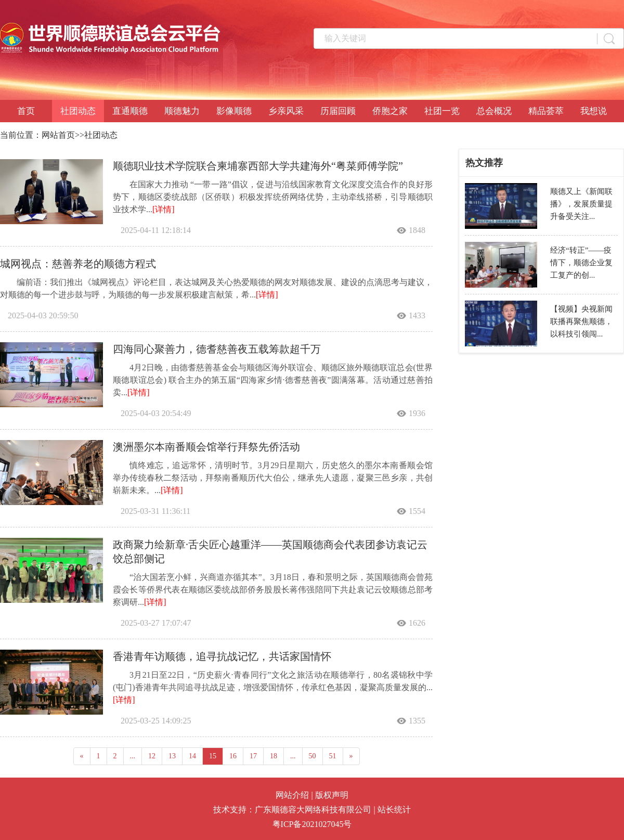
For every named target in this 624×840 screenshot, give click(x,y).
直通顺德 (130, 111)
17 (253, 756)
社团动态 (78, 111)
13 (172, 756)
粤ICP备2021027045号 (312, 824)
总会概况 (494, 111)
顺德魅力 (182, 111)
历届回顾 (338, 111)
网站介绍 (292, 795)
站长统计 (394, 810)
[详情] (164, 209)
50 (313, 756)
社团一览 (442, 111)
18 (274, 756)
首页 (26, 111)
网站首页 (58, 135)
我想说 (594, 111)
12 (152, 756)
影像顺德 (234, 111)
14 (192, 756)
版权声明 (332, 795)
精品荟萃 (546, 111)
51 (333, 756)
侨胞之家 (390, 111)
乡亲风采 (286, 111)
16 (233, 756)
